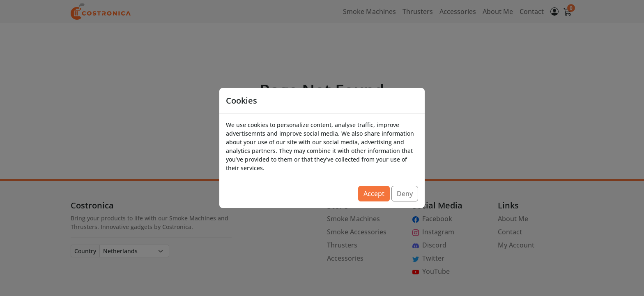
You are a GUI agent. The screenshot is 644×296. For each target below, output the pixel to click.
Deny (405, 194)
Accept (374, 194)
